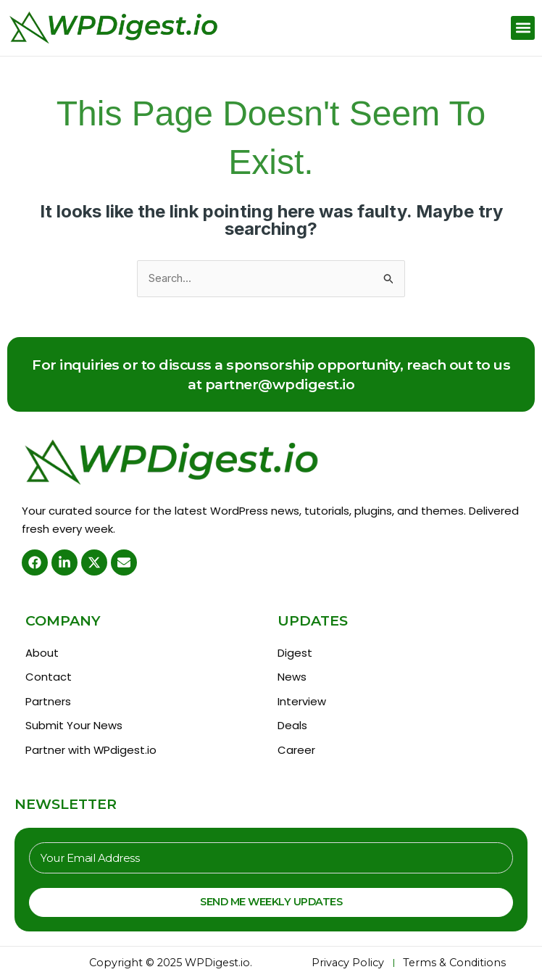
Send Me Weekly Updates (271, 903)
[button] (523, 28)
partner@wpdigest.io (280, 384)
